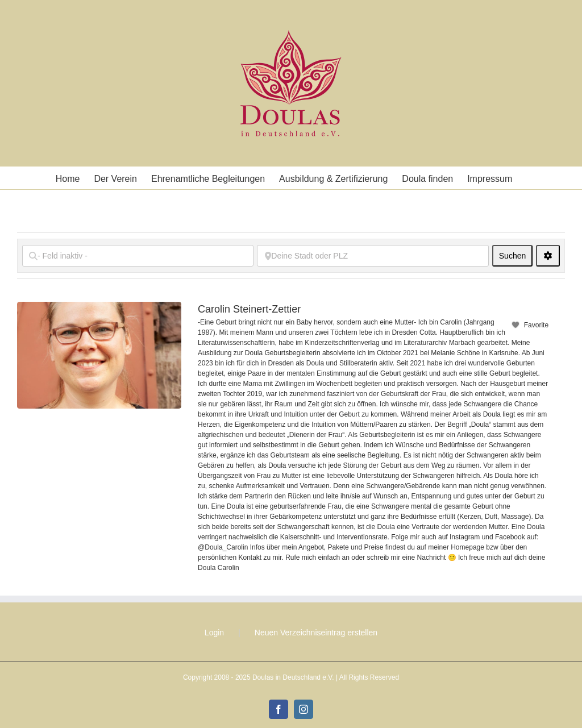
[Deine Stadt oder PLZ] (373, 256)
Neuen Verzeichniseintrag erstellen (316, 633)
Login (214, 633)
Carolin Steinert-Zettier (249, 309)
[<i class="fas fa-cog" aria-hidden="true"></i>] (548, 256)
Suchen (516, 255)
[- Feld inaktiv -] (138, 256)
